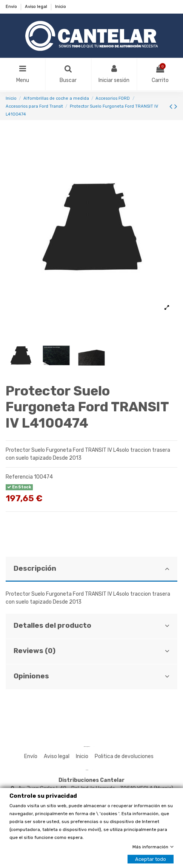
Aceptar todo (151, 859)
